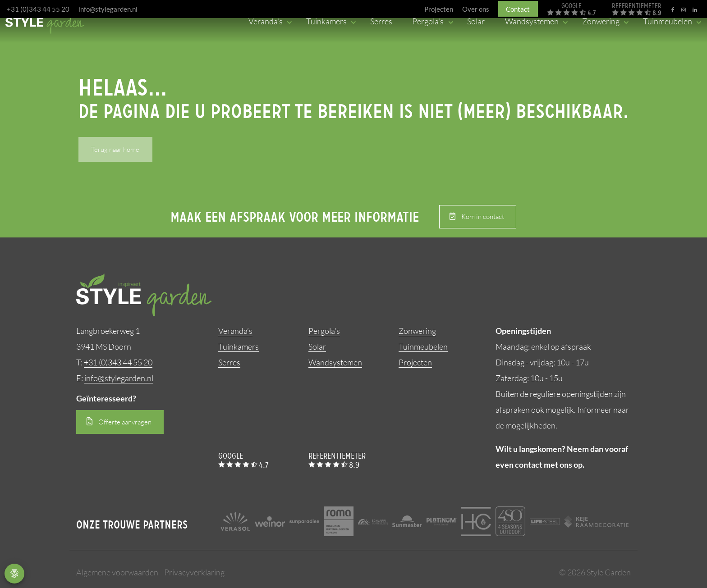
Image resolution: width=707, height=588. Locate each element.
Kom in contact (483, 217)
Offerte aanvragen (125, 422)
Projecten (415, 362)
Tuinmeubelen (423, 346)
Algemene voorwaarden (117, 572)
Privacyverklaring (194, 572)
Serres (229, 362)
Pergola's (324, 331)
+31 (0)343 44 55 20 (38, 9)
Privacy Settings (14, 574)
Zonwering (417, 331)
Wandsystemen (335, 362)
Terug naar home (115, 149)
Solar (317, 346)
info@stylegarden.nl (108, 9)
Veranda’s (235, 331)
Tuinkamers (239, 346)
